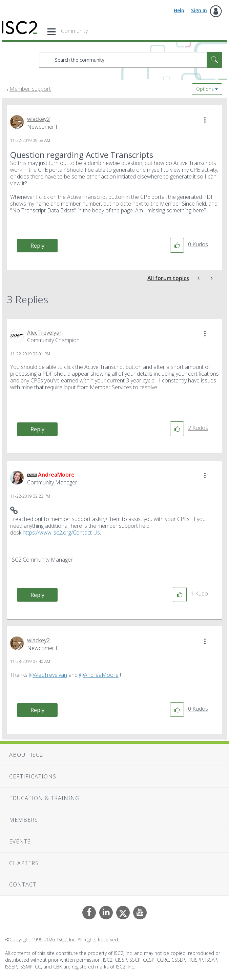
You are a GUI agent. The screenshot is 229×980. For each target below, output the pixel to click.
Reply (37, 246)
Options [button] (205, 89)
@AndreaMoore (99, 675)
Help (179, 10)
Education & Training (44, 798)
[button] (205, 120)
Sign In (199, 10)
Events (20, 841)
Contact (23, 884)
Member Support (30, 89)
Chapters (24, 863)
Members (24, 820)
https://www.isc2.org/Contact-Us (61, 533)
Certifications (33, 776)
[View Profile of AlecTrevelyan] (45, 333)
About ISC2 (26, 755)
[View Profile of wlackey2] (38, 119)
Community (74, 31)
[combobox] (131, 60)
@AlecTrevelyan (48, 675)
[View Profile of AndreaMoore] (56, 475)
